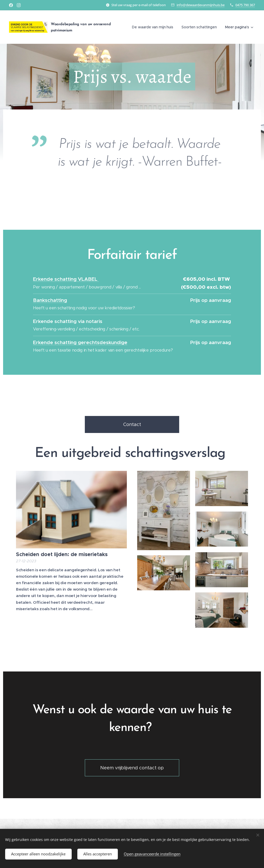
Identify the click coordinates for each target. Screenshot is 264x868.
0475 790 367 (245, 5)
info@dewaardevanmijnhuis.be (201, 5)
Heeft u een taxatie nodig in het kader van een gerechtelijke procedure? (103, 350)
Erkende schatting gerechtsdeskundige (80, 342)
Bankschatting (50, 300)
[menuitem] (153, 27)
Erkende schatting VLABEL (66, 279)
